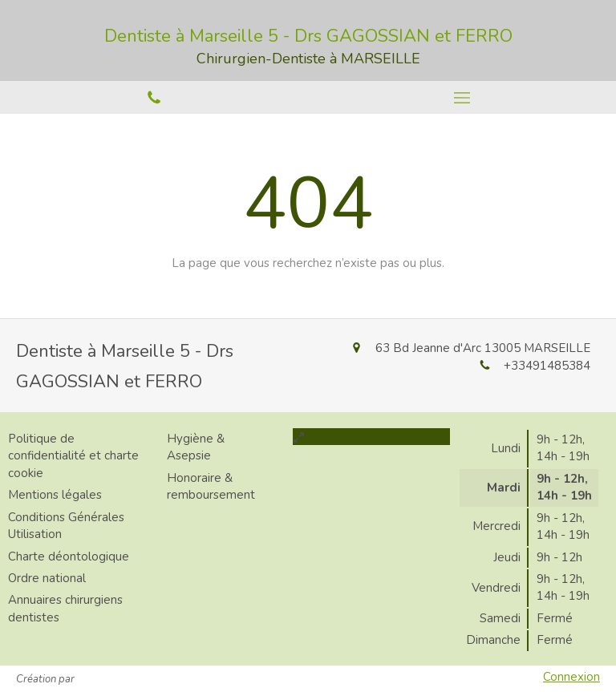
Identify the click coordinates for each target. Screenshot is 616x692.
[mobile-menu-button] (462, 98)
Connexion (571, 677)
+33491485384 (547, 366)
